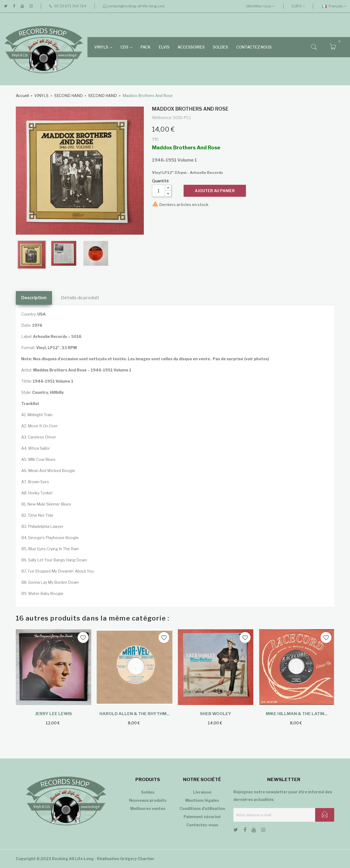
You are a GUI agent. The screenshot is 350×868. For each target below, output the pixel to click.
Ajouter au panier (215, 191)
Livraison (202, 792)
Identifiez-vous (260, 6)
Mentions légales (202, 800)
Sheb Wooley (216, 714)
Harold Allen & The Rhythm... (135, 714)
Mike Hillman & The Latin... (297, 714)
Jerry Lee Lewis (54, 714)
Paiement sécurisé (202, 817)
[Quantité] (159, 191)
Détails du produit (80, 298)
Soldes (148, 792)
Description (34, 298)
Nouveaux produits (148, 800)
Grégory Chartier (137, 859)
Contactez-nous (202, 825)
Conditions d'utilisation (202, 808)
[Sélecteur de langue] (334, 6)
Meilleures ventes (148, 808)
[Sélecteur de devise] (298, 6)
